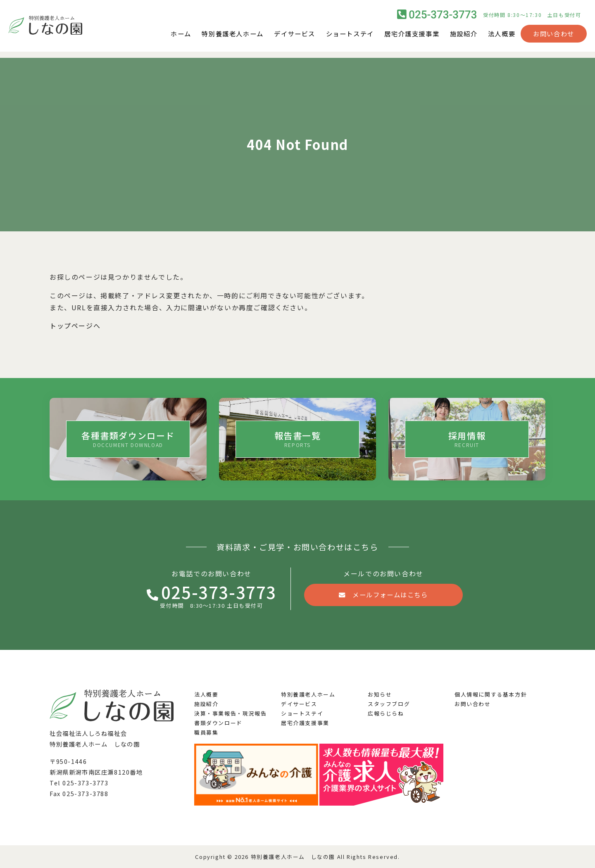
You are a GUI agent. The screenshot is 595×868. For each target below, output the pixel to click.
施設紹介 (461, 37)
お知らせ (380, 694)
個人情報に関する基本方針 (491, 694)
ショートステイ (342, 37)
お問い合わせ (554, 37)
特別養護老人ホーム (219, 37)
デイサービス (284, 37)
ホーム (165, 37)
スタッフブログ (389, 704)
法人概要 (501, 37)
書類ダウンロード (218, 723)
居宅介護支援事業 (407, 37)
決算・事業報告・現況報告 (230, 713)
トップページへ (75, 326)
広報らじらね (386, 713)
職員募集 (206, 732)
